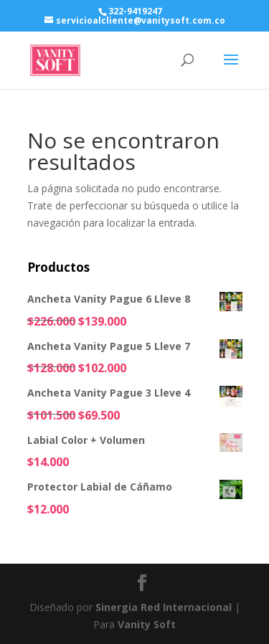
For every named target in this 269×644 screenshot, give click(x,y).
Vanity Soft (147, 624)
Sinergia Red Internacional (164, 607)
